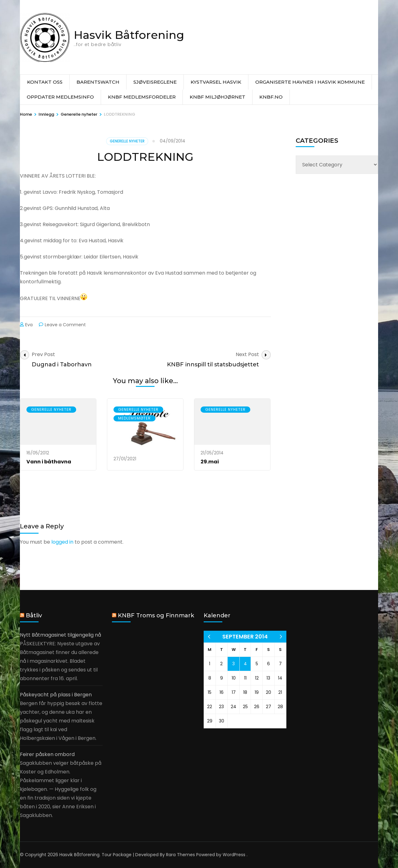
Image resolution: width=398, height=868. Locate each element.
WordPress (234, 855)
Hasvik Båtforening (129, 35)
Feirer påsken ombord (47, 754)
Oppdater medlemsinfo (60, 97)
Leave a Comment (65, 325)
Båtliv (34, 615)
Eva (29, 325)
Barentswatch (98, 82)
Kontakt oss (45, 82)
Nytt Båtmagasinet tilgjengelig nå (60, 635)
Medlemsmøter (134, 418)
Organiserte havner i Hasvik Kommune (310, 82)
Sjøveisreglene (155, 82)
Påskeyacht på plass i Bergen (56, 695)
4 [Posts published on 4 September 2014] (245, 664)
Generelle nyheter (127, 141)
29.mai (210, 462)
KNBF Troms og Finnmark (156, 615)
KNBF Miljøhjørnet (218, 97)
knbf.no (271, 97)
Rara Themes (180, 855)
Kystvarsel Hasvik (216, 82)
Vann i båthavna (49, 462)
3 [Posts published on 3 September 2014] (234, 664)
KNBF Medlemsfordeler (142, 97)
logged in (62, 542)
